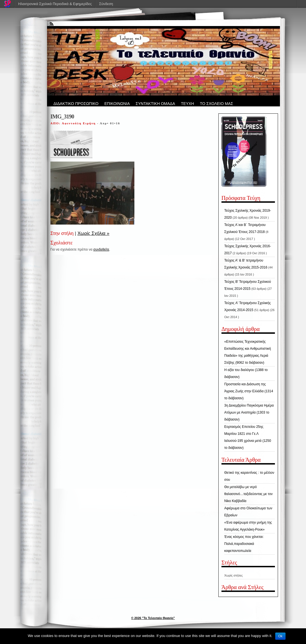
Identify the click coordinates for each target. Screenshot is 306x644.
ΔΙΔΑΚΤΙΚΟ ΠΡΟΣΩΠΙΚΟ (76, 104)
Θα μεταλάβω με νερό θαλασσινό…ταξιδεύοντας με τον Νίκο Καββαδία (248, 494)
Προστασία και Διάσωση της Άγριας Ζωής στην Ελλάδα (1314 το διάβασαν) (249, 391)
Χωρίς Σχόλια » (94, 233)
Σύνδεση (106, 4)
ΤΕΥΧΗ (187, 104)
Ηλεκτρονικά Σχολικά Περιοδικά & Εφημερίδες (55, 4)
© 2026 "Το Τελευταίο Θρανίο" (153, 618)
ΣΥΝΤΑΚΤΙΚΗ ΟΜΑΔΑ (156, 104)
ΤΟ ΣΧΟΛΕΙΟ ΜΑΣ (217, 104)
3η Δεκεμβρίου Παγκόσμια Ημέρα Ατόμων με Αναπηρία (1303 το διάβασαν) (249, 412)
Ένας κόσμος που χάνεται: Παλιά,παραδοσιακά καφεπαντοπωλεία (244, 544)
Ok (280, 636)
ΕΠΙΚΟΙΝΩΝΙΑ (117, 104)
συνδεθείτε (101, 249)
